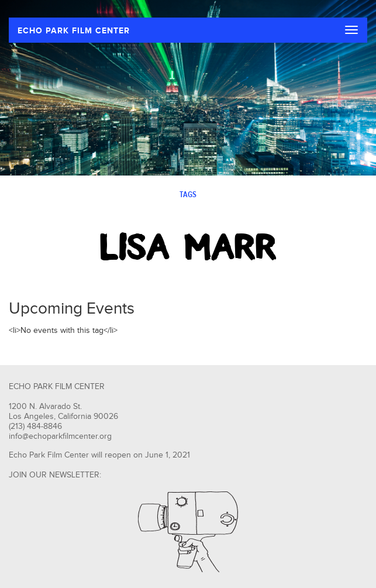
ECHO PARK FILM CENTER (74, 31)
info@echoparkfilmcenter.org (60, 436)
